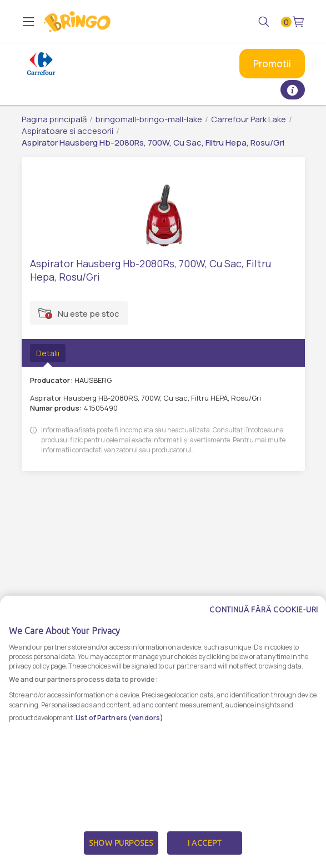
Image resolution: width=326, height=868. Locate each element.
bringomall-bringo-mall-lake (149, 119)
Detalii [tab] (48, 353)
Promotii (272, 64)
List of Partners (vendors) (119, 743)
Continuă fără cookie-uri (264, 635)
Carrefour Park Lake (249, 119)
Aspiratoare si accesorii (67, 131)
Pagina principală (54, 119)
